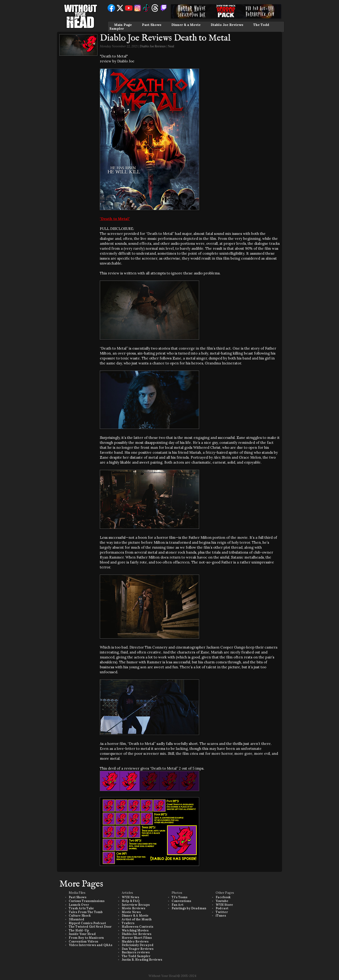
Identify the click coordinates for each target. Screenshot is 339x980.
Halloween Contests (137, 927)
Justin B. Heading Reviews (142, 960)
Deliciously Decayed (138, 945)
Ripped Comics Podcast (87, 923)
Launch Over (79, 905)
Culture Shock (80, 916)
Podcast (222, 908)
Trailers (128, 923)
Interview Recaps (136, 905)
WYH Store (224, 905)
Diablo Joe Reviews (227, 25)
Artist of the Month (137, 919)
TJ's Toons (180, 897)
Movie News (131, 912)
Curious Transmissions (87, 901)
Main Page (123, 25)
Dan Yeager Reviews (138, 949)
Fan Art (178, 905)
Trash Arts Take (81, 908)
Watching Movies (135, 930)
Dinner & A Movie (135, 916)
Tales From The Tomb (86, 912)
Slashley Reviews (135, 941)
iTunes (221, 916)
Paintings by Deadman (189, 908)
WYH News (130, 897)
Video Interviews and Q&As (91, 945)
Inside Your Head (82, 934)
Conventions (181, 901)
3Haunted (77, 919)
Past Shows (152, 25)
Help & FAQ (131, 901)
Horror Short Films (137, 938)
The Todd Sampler (136, 956)
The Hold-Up (79, 930)
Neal (171, 46)
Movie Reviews (133, 908)
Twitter (222, 912)
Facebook (223, 897)
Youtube (222, 901)
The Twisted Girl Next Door (90, 927)
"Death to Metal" (115, 219)
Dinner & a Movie (186, 25)
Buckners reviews (136, 952)
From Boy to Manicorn (86, 938)
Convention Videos (83, 941)
